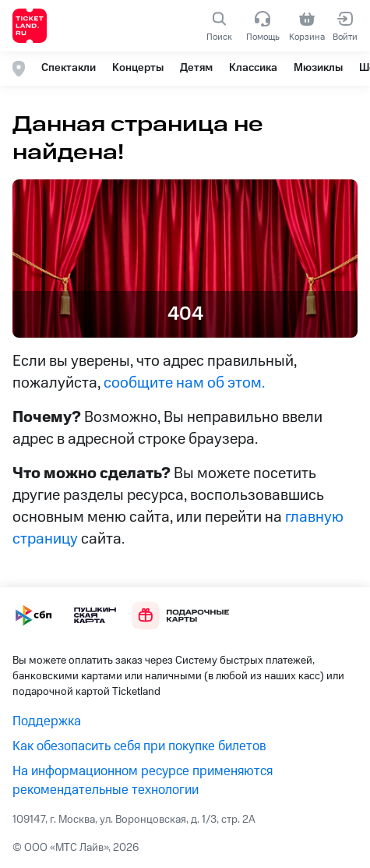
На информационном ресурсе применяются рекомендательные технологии (143, 781)
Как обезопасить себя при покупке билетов (139, 746)
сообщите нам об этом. (184, 383)
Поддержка (47, 721)
